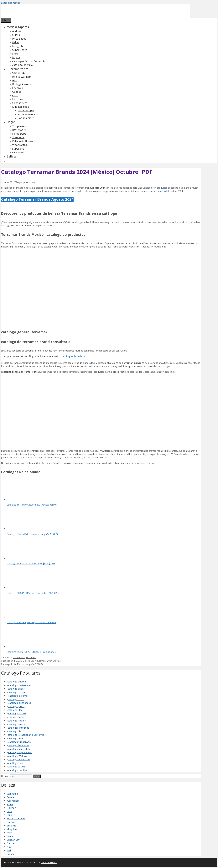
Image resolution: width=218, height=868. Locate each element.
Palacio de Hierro (22, 141)
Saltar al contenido (11, 3)
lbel (9, 850)
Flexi (15, 54)
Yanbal (10, 836)
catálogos (18, 152)
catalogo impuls (17, 721)
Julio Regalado (21, 107)
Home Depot (20, 134)
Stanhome (18, 137)
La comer (18, 99)
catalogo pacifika (22, 65)
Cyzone (11, 854)
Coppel (16, 92)
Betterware (19, 130)
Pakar (16, 42)
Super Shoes (20, 50)
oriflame (11, 826)
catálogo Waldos (18, 756)
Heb (15, 80)
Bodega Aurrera (22, 84)
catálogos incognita (19, 728)
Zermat (11, 797)
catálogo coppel (17, 692)
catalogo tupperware (20, 742)
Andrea (16, 31)
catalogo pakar (16, 706)
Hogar (11, 122)
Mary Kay (12, 829)
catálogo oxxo (16, 699)
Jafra (9, 811)
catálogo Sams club (19, 749)
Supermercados (18, 69)
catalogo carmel (17, 767)
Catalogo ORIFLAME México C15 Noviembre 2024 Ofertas (31, 661)
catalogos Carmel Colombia (29, 61)
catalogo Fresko (17, 713)
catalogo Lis (14, 731)
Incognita (18, 46)
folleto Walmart (22, 77)
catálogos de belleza (73, 356)
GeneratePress (49, 862)
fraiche (10, 843)
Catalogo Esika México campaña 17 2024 (22, 664)
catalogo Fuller (16, 717)
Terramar (31, 657)
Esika (10, 815)
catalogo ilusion (17, 724)
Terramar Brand (16, 818)
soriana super (26, 110)
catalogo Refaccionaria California (26, 735)
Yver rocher (13, 801)
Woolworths (20, 145)
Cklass (16, 35)
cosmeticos (19, 657)
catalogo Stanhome (18, 745)
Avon (9, 833)
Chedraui (18, 88)
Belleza (12, 156)
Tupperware (20, 126)
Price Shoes (19, 39)
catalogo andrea (17, 682)
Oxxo (15, 95)
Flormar (11, 808)
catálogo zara (16, 763)
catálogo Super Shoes (20, 752)
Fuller (10, 804)
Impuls (16, 57)
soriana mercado (28, 114)
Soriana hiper (26, 118)
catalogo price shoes (19, 703)
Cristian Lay (13, 840)
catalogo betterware (19, 685)
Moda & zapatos (18, 27)
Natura (11, 822)
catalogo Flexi (15, 710)
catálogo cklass (16, 689)
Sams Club (18, 73)
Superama (18, 149)
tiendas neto (20, 103)
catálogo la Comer (19, 696)
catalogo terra (16, 738)
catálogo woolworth (19, 759)
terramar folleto (162, 191)
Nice (9, 847)
